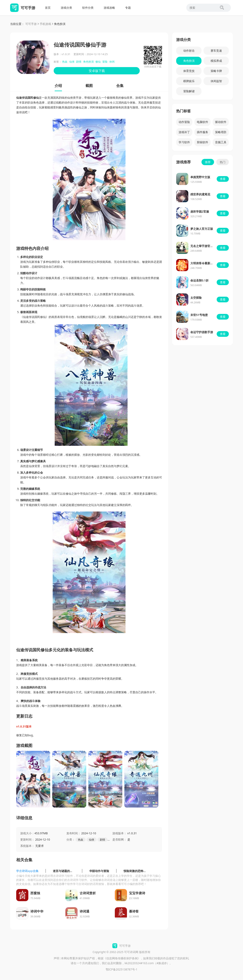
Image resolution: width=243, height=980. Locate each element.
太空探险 (196, 298)
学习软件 (184, 142)
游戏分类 (66, 8)
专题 (128, 8)
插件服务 (202, 132)
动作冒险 (184, 122)
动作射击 (189, 51)
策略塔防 (221, 132)
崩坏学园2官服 (200, 211)
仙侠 (72, 62)
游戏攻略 (109, 8)
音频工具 (221, 142)
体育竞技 (189, 71)
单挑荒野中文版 (200, 177)
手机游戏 (45, 24)
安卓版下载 (97, 71)
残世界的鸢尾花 (200, 194)
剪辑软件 (202, 142)
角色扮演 (60, 24)
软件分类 (88, 8)
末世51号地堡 (199, 315)
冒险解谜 (189, 91)
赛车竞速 (216, 51)
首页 (48, 8)
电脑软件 (202, 122)
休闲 (112, 62)
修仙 (98, 62)
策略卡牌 (216, 71)
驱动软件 (221, 122)
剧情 (79, 62)
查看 (223, 179)
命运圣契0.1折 (199, 280)
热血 (65, 62)
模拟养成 (216, 61)
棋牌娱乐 (189, 81)
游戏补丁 (184, 132)
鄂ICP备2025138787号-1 (122, 969)
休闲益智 (216, 81)
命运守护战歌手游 (202, 332)
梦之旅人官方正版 (202, 229)
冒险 (105, 62)
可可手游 (31, 24)
